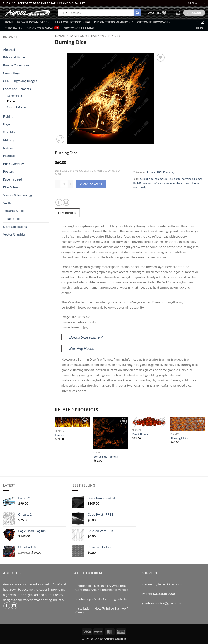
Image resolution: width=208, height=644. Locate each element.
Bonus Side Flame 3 (106, 456)
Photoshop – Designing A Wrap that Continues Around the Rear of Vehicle (102, 587)
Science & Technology (18, 195)
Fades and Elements (17, 89)
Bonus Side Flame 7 (86, 337)
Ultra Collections (69, 22)
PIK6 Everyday (13, 163)
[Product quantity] (64, 184)
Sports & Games (17, 107)
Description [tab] (67, 213)
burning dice (147, 179)
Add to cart (91, 184)
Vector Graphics (14, 234)
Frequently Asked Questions (162, 584)
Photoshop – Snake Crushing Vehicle (101, 599)
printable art (177, 183)
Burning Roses (81, 348)
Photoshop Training (79, 28)
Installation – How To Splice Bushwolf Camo (101, 610)
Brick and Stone (14, 57)
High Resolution (142, 183)
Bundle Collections (16, 65)
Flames (11, 101)
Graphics (9, 132)
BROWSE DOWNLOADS (34, 22)
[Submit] (137, 13)
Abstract (9, 49)
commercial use (164, 179)
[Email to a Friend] (66, 202)
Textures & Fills (14, 211)
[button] (197, 3)
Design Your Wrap (40, 28)
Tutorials (14, 28)
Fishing (8, 116)
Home (9, 22)
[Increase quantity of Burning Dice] (70, 184)
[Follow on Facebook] (197, 22)
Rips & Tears (11, 187)
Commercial (15, 95)
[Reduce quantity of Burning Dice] (57, 184)
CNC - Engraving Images (20, 81)
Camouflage (12, 73)
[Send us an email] (202, 22)
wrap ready (140, 187)
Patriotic (9, 156)
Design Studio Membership (114, 22)
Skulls (7, 203)
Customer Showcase (154, 22)
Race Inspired (12, 179)
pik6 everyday (161, 183)
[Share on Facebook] (59, 202)
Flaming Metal (179, 438)
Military (9, 140)
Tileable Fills (12, 219)
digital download (184, 179)
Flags (7, 124)
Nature (8, 148)
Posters (8, 171)
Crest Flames (140, 434)
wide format (193, 183)
